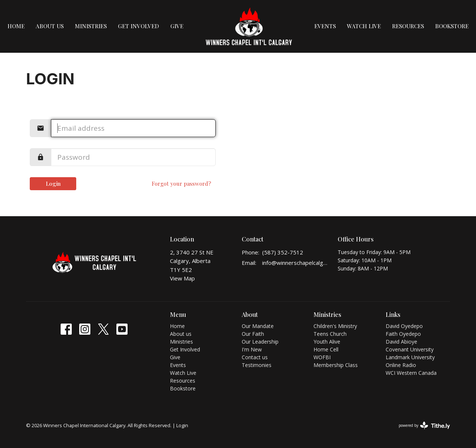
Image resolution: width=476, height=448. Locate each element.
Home (16, 26)
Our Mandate (258, 326)
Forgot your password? (181, 184)
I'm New (252, 349)
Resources (408, 26)
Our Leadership (260, 342)
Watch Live (364, 26)
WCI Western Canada (411, 373)
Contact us (255, 357)
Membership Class (336, 365)
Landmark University (410, 357)
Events (325, 26)
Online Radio (401, 365)
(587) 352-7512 (283, 252)
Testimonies (257, 365)
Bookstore (452, 26)
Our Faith (253, 334)
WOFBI (322, 357)
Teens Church (330, 334)
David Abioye (401, 342)
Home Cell (326, 349)
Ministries (91, 26)
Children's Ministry (335, 326)
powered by (424, 426)
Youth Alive (327, 342)
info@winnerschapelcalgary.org (296, 263)
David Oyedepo (404, 326)
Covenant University (410, 349)
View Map (182, 278)
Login (53, 184)
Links (393, 314)
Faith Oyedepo (403, 334)
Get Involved (139, 26)
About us (50, 26)
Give (177, 26)
